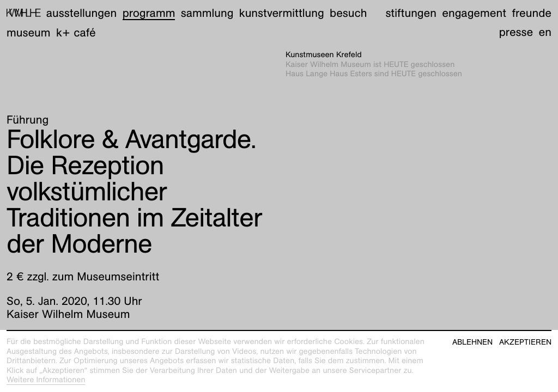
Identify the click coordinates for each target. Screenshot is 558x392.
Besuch (348, 13)
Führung (28, 120)
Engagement (474, 13)
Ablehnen (472, 342)
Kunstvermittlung (282, 13)
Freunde (532, 13)
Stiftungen (411, 13)
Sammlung (207, 13)
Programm (149, 13)
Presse (516, 32)
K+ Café (76, 32)
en (545, 32)
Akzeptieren (525, 342)
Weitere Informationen (46, 380)
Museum (29, 32)
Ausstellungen (81, 13)
